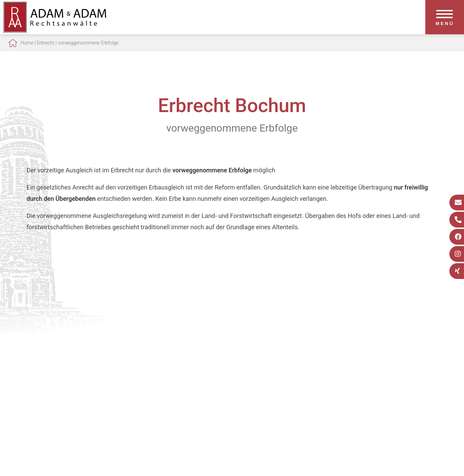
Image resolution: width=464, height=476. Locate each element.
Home (27, 43)
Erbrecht (46, 43)
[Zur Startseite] (55, 30)
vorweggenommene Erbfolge (88, 43)
